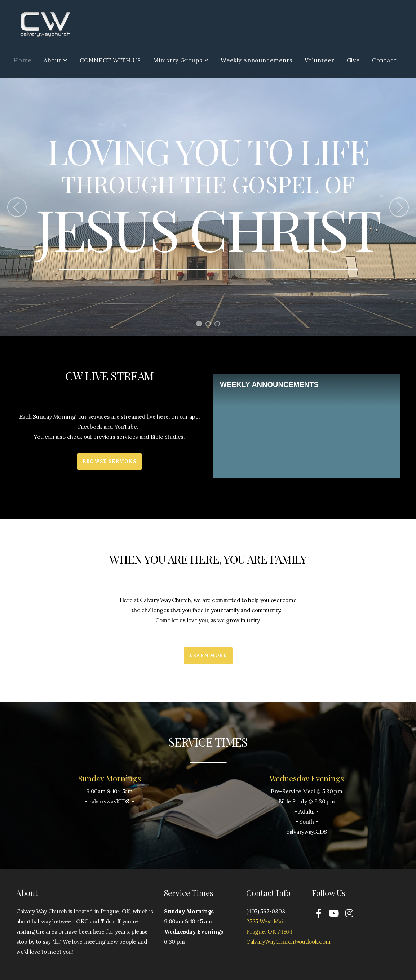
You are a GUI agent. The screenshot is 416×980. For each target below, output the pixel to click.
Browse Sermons (109, 461)
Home (22, 60)
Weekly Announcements (256, 60)
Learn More (208, 656)
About (56, 60)
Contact (384, 60)
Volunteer (319, 60)
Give (353, 60)
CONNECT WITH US (110, 60)
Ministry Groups (181, 60)
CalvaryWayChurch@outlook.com (288, 942)
